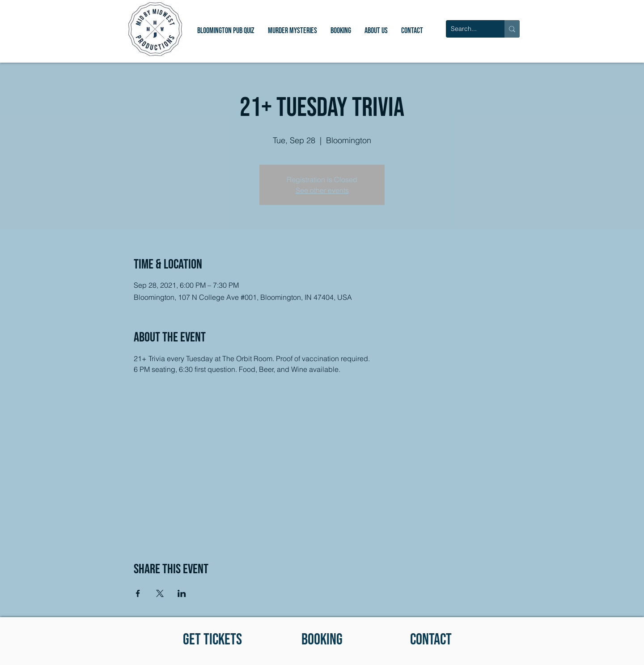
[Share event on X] (160, 593)
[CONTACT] (431, 640)
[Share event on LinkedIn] (182, 593)
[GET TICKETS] (212, 640)
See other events (322, 190)
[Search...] (468, 29)
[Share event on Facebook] (138, 593)
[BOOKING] (322, 640)
